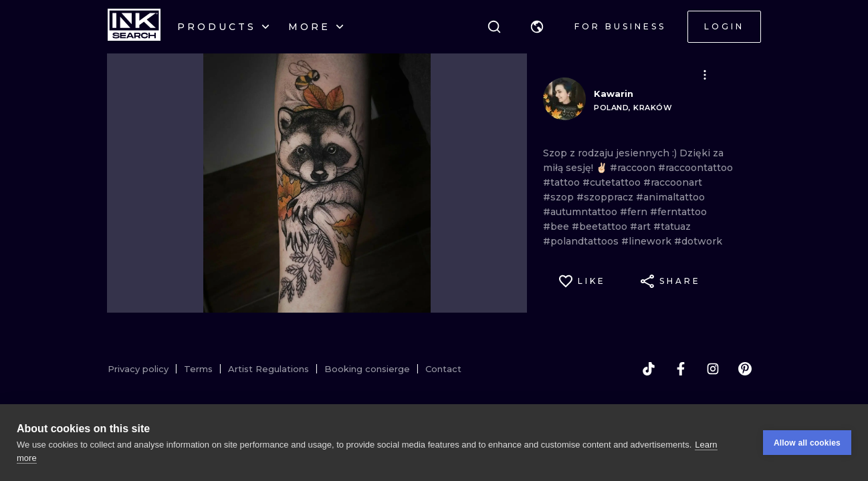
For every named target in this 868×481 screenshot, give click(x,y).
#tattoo (563, 182)
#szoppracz (606, 197)
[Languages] (537, 27)
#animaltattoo (670, 197)
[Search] (494, 27)
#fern (635, 212)
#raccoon (634, 168)
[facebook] (681, 369)
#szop (560, 197)
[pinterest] (745, 369)
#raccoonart (673, 182)
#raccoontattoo (695, 168)
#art (642, 226)
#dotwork (698, 241)
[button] (537, 27)
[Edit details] (705, 75)
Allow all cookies (807, 443)
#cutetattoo (613, 182)
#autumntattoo (581, 212)
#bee (557, 226)
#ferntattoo (678, 212)
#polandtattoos (582, 241)
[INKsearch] (134, 27)
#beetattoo (601, 226)
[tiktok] (649, 369)
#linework (648, 241)
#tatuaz (672, 226)
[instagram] (713, 369)
